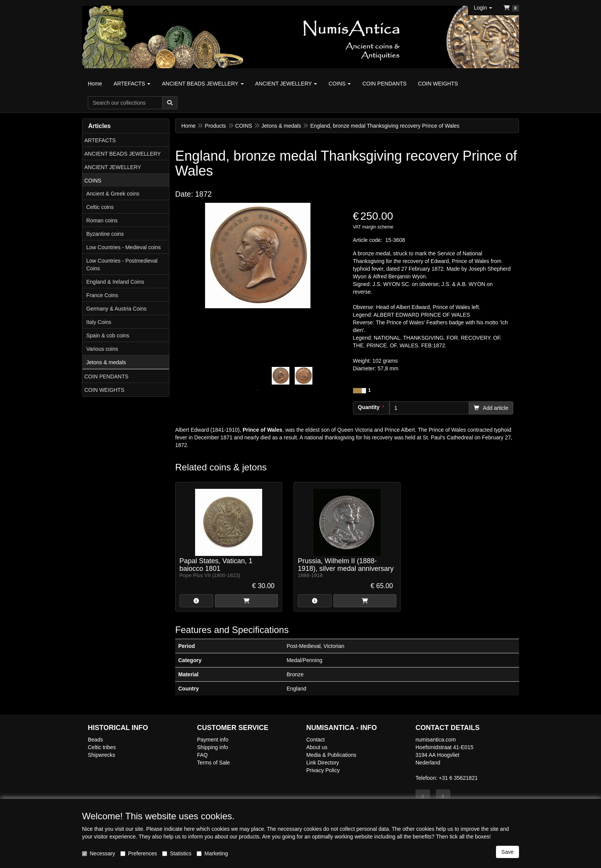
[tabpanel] (281, 376)
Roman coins (102, 220)
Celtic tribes (102, 747)
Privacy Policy (323, 770)
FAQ (202, 755)
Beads (95, 740)
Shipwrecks (102, 755)
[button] (483, 8)
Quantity (369, 407)
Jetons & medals (106, 362)
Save (507, 852)
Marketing (212, 853)
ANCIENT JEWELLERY (113, 167)
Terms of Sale (213, 763)
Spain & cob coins (108, 335)
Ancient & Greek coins (113, 194)
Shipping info (213, 747)
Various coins (102, 349)
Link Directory (323, 763)
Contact (315, 740)
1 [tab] (258, 390)
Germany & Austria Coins (116, 309)
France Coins (102, 295)
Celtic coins (100, 207)
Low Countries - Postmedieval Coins (122, 265)
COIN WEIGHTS (104, 390)
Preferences (139, 853)
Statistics (177, 853)
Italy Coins (99, 322)
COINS (93, 181)
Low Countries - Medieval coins (124, 247)
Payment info (213, 740)
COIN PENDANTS (106, 376)
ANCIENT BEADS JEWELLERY (122, 154)
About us (317, 747)
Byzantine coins (105, 234)
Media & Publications (331, 755)
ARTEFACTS (100, 140)
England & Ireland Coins (115, 282)
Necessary (99, 853)
